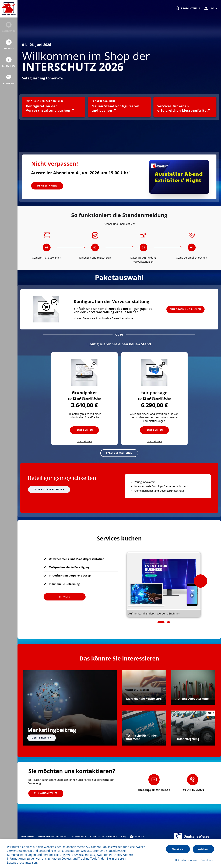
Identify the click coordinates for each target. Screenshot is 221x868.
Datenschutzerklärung (186, 860)
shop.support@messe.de (154, 790)
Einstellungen (207, 860)
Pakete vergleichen (119, 453)
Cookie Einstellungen (104, 837)
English (137, 837)
